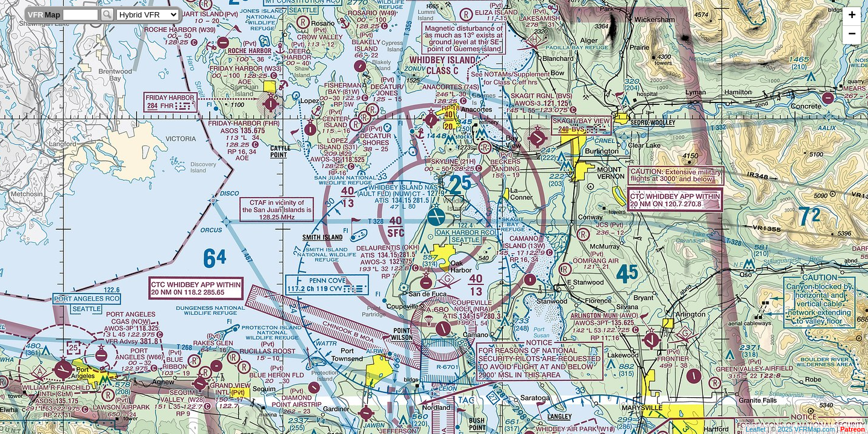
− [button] (852, 35)
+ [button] (852, 16)
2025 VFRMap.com (806, 429)
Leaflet (756, 429)
